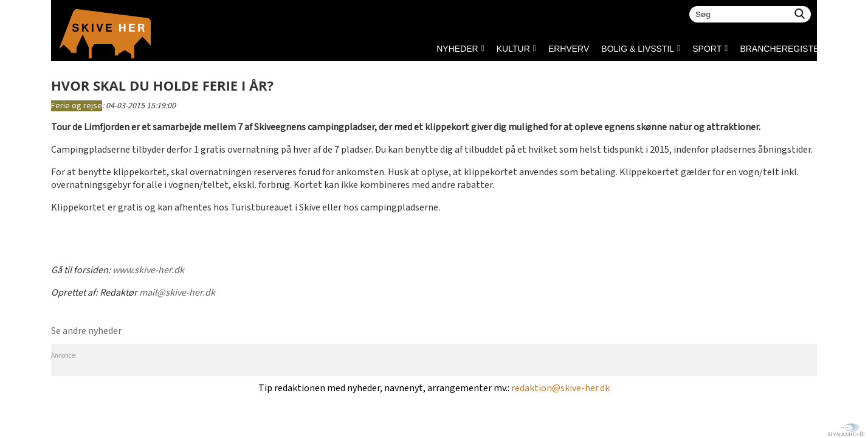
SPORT (707, 49)
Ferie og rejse (77, 106)
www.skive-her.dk (148, 270)
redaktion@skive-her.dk (560, 388)
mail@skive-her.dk (177, 293)
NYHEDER (457, 49)
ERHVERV (569, 49)
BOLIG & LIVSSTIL (638, 49)
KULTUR (513, 49)
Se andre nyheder (86, 331)
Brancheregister (743, 49)
